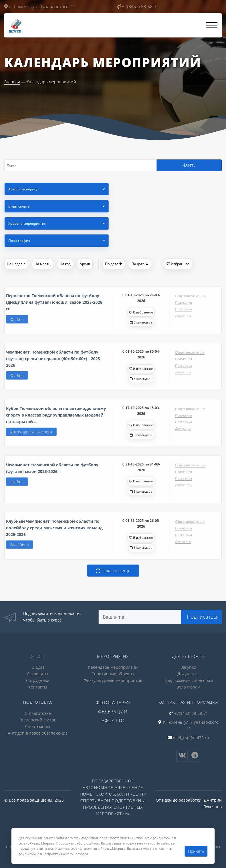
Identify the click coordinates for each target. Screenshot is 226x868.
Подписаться (203, 617)
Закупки (188, 667)
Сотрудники (38, 680)
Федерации (113, 712)
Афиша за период (23, 189)
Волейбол (20, 546)
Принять (196, 851)
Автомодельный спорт (31, 434)
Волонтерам (188, 687)
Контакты (38, 687)
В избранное (141, 314)
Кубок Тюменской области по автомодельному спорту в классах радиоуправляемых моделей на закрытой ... (56, 417)
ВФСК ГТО (113, 721)
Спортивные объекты (113, 674)
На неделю (16, 264)
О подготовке (38, 713)
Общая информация (190, 298)
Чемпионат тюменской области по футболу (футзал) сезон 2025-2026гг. (52, 470)
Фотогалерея (113, 703)
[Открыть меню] (212, 25)
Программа (184, 311)
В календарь (141, 324)
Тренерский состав (38, 720)
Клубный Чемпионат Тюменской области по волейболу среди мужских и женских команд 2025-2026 (54, 529)
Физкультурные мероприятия (113, 680)
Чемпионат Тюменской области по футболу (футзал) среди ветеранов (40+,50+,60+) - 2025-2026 (54, 360)
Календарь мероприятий (113, 667)
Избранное (178, 264)
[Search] (80, 165)
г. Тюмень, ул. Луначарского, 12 (40, 7)
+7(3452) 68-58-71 (138, 7)
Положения (184, 304)
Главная (12, 82)
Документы (183, 318)
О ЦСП (38, 667)
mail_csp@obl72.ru (191, 738)
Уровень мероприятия (27, 223)
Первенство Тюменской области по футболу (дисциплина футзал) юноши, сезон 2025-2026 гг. (54, 304)
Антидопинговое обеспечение (38, 733)
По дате (114, 264)
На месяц (43, 264)
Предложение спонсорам (188, 680)
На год (65, 264)
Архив (85, 264)
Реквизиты (38, 674)
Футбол (17, 321)
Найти (189, 165)
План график (19, 241)
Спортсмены (38, 726)
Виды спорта (19, 206)
